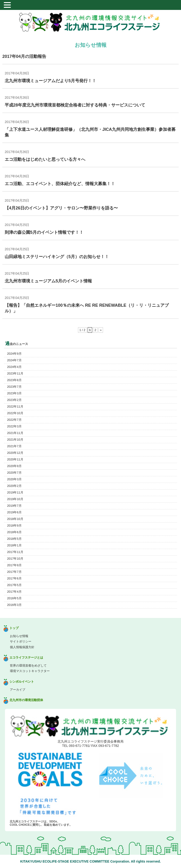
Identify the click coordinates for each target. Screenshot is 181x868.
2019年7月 (14, 506)
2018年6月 (14, 532)
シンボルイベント (22, 682)
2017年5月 (14, 585)
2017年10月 (15, 559)
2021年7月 (14, 446)
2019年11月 (15, 492)
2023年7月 (14, 387)
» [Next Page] (101, 330)
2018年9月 (14, 525)
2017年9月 (14, 565)
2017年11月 (15, 552)
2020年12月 (15, 453)
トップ (14, 628)
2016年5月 (14, 598)
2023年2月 (14, 400)
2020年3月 (14, 479)
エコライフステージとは (26, 657)
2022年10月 (15, 413)
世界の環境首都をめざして (28, 666)
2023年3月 (14, 393)
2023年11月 (15, 373)
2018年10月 (15, 519)
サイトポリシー (21, 641)
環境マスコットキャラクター (30, 671)
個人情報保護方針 (22, 647)
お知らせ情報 (19, 636)
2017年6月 (14, 578)
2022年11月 (15, 406)
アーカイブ (18, 690)
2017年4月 (14, 592)
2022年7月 (14, 420)
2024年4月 (14, 367)
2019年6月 (14, 512)
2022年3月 (14, 426)
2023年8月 (14, 380)
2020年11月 (15, 459)
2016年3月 (14, 605)
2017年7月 (14, 572)
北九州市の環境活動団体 (26, 700)
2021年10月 (15, 440)
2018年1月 (14, 545)
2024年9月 (14, 354)
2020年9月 (14, 466)
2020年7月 (14, 473)
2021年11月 (15, 433)
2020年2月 (14, 486)
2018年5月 (14, 539)
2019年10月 (15, 499)
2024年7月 (14, 360)
